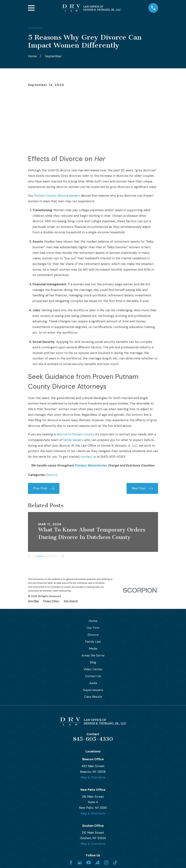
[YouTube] (89, 863)
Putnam (80, 465)
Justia (93, 683)
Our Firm (93, 628)
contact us (88, 457)
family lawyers (73, 440)
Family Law (93, 642)
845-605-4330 (93, 739)
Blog (93, 662)
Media (93, 649)
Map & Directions (93, 777)
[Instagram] (106, 863)
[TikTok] (115, 863)
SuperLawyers (93, 690)
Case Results (93, 697)
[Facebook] (71, 863)
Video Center (93, 669)
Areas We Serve (93, 655)
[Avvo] (97, 863)
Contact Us (93, 676)
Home (93, 621)
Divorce (52, 475)
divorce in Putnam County (75, 434)
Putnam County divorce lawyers (57, 196)
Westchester (97, 465)
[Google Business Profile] (80, 863)
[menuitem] (33, 601)
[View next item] (63, 556)
